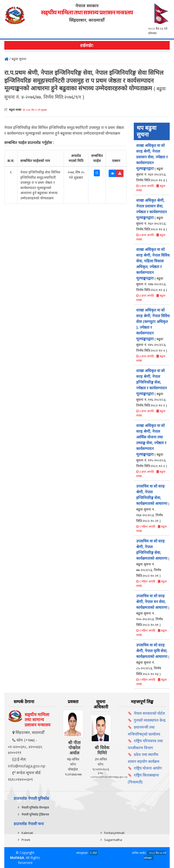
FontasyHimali (114, 833)
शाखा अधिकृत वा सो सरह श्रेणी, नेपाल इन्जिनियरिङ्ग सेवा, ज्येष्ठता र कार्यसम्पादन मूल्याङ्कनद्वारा (152, 388)
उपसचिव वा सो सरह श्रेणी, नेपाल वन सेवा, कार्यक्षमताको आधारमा (153, 610)
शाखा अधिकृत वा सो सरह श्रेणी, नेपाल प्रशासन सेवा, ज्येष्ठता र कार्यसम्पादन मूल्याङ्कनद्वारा (152, 163)
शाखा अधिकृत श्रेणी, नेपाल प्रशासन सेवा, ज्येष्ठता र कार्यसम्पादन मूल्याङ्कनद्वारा (152, 215)
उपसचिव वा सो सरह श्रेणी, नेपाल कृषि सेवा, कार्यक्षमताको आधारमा (153, 659)
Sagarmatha (113, 840)
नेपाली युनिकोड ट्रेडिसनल (35, 814)
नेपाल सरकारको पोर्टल (149, 713)
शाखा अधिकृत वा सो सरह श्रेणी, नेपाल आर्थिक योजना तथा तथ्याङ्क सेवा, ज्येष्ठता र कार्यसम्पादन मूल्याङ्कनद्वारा (152, 445)
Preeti (26, 840)
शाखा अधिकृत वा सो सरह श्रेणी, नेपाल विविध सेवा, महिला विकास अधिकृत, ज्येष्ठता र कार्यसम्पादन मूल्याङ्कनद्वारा (153, 269)
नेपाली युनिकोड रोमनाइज (35, 807)
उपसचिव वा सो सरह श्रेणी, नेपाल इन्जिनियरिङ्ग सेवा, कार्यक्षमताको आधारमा (153, 503)
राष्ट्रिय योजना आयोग (148, 768)
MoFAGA (17, 858)
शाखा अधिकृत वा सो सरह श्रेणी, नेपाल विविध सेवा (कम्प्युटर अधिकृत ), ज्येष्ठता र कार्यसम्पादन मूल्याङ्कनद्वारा (153, 330)
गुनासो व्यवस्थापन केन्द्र (150, 720)
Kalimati (27, 833)
